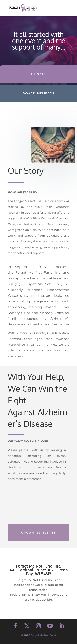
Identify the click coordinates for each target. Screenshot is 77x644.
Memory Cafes (52, 313)
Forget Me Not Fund (43, 635)
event (43, 241)
